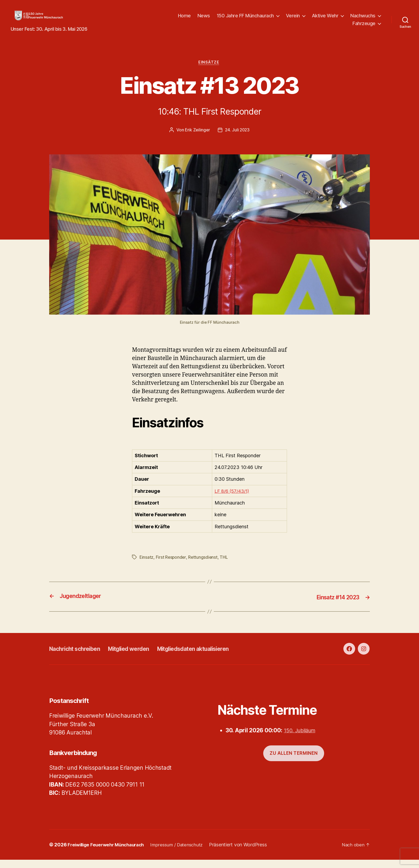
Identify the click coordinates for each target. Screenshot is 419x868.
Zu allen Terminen (294, 761)
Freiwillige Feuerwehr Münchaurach (109, 853)
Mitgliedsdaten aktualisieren (215, 657)
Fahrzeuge (364, 27)
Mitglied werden (141, 657)
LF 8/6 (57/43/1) (233, 500)
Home (184, 20)
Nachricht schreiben (79, 657)
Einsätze (209, 71)
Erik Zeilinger (197, 139)
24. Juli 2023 (238, 139)
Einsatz (147, 566)
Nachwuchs (363, 20)
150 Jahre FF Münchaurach (245, 20)
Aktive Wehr (325, 20)
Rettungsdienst (204, 566)
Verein (293, 20)
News (204, 20)
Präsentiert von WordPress (247, 853)
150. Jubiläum (302, 739)
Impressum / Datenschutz (184, 853)
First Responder (171, 566)
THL (225, 566)
